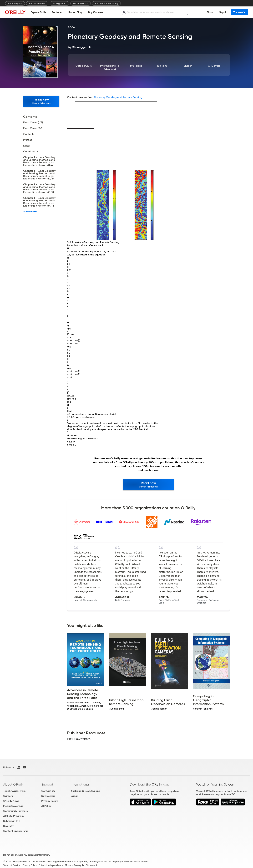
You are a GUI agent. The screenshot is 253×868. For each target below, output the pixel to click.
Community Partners (15, 811)
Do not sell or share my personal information (26, 855)
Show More (30, 212)
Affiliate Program (13, 816)
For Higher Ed (59, 4)
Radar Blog (75, 12)
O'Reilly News (11, 801)
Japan (75, 796)
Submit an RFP (12, 821)
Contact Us (48, 791)
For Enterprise (15, 4)
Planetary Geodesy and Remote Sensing (118, 97)
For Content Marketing (106, 4)
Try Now (239, 12)
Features (57, 12)
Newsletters (48, 796)
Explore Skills (38, 12)
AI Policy (46, 806)
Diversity (8, 826)
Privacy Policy (50, 801)
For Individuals (81, 4)
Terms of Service (12, 865)
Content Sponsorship (16, 831)
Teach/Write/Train (14, 791)
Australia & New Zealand (85, 791)
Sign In (223, 12)
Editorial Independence (51, 865)
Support (47, 784)
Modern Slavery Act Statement (81, 865)
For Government (37, 4)
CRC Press (214, 66)
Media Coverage (13, 806)
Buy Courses (95, 12)
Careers (8, 796)
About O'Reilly (13, 784)
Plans (210, 12)
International (80, 784)
